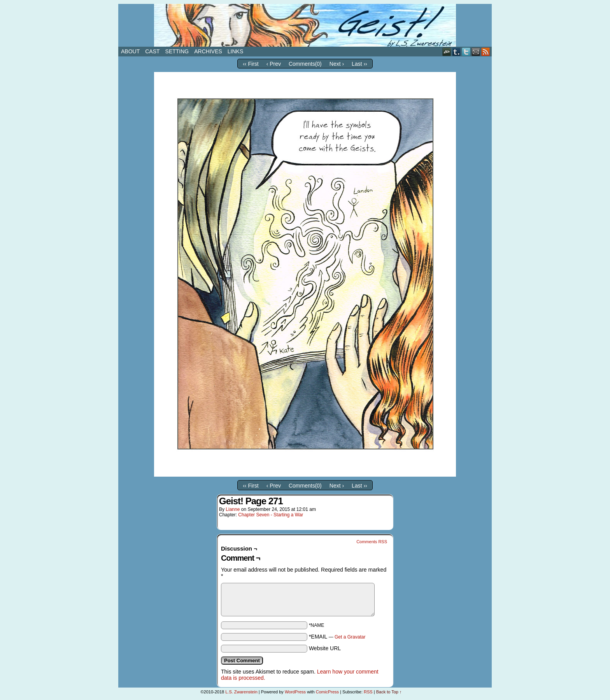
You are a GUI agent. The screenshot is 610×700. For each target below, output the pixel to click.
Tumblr (457, 52)
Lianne (233, 509)
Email (476, 52)
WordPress (295, 692)
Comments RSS (372, 542)
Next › (337, 64)
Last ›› (359, 64)
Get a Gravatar (350, 637)
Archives (208, 51)
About (130, 51)
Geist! (305, 25)
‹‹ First (251, 64)
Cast (152, 51)
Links (235, 51)
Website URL (325, 648)
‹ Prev (274, 64)
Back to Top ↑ (389, 692)
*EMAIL (337, 637)
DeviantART (447, 52)
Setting (177, 51)
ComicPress (327, 692)
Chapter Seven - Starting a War (271, 515)
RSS (486, 52)
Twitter (466, 52)
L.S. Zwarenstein (241, 692)
